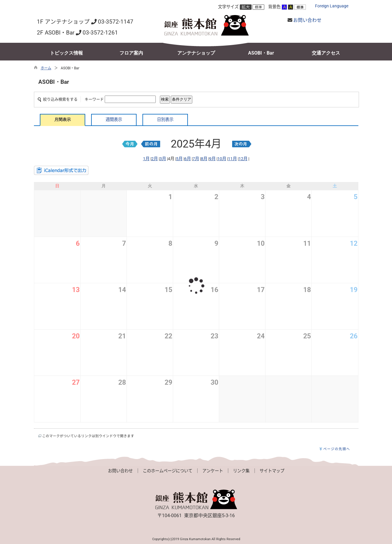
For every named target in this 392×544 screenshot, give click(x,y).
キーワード (94, 99)
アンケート (213, 471)
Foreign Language (332, 6)
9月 (212, 159)
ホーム (46, 68)
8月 (204, 159)
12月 (243, 159)
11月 (232, 159)
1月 (146, 159)
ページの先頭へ (337, 449)
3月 (163, 159)
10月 (222, 159)
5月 (179, 159)
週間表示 (114, 120)
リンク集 (241, 471)
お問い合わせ (307, 20)
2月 (155, 159)
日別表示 (165, 120)
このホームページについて (168, 471)
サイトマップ (272, 471)
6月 (188, 159)
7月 (196, 159)
